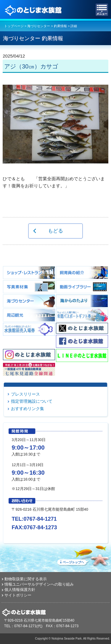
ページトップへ (83, 555)
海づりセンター (39, 26)
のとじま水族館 (34, 10)
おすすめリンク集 (28, 409)
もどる (55, 231)
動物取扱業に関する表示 (26, 579)
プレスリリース (25, 394)
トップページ (14, 26)
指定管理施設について (32, 401)
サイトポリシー (18, 595)
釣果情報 (60, 26)
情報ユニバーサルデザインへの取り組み (39, 584)
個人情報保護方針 (20, 590)
